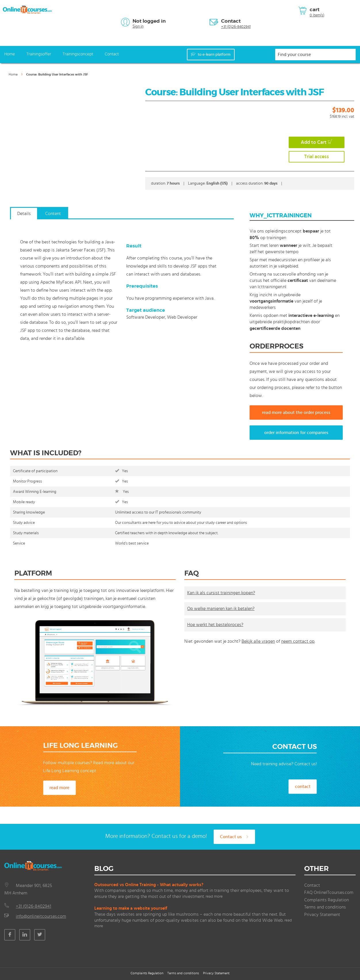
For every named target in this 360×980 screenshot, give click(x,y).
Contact (231, 21)
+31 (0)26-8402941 (236, 27)
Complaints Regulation (327, 900)
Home (10, 54)
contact (303, 787)
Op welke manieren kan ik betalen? (221, 609)
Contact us (234, 837)
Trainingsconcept (78, 54)
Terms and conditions (325, 907)
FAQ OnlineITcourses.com (329, 892)
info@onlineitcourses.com (41, 916)
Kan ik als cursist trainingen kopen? (221, 593)
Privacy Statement (322, 915)
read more (59, 788)
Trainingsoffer (39, 54)
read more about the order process (296, 412)
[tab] (24, 216)
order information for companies (296, 433)
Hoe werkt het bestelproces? (215, 625)
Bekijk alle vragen (258, 641)
